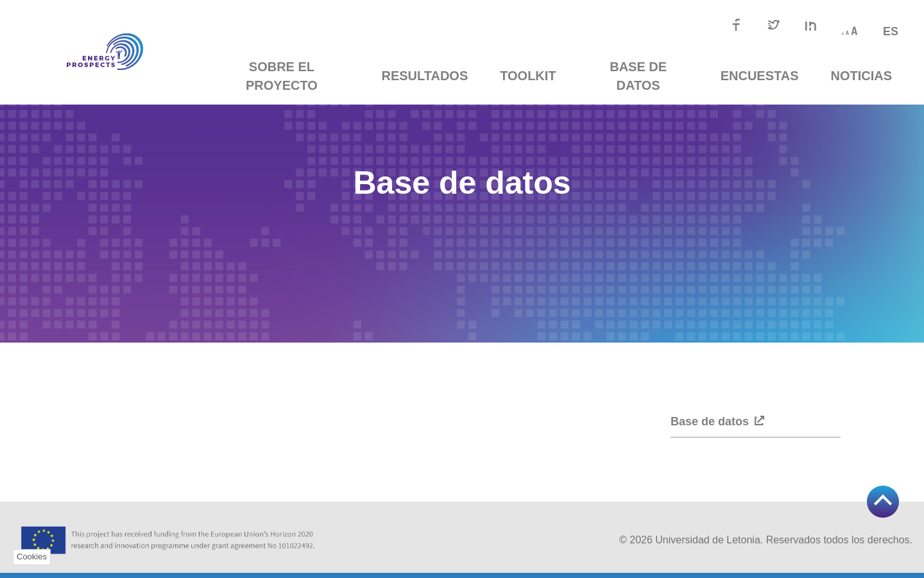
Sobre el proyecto (289, 76)
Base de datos (641, 76)
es (891, 31)
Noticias (861, 76)
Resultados (430, 76)
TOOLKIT (533, 76)
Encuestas (760, 76)
